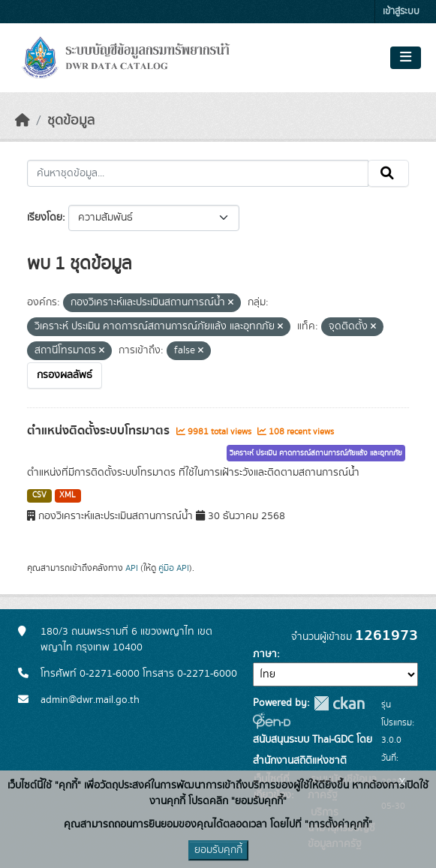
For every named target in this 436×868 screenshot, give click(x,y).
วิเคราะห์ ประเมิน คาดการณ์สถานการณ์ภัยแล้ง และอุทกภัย (316, 453)
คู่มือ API (174, 568)
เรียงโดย (45, 218)
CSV (39, 495)
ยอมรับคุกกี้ (218, 850)
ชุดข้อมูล (71, 121)
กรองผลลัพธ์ (65, 375)
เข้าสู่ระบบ (401, 12)
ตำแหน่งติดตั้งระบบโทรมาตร (100, 431)
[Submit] (388, 173)
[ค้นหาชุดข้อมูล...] (198, 173)
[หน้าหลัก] (23, 121)
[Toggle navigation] (406, 58)
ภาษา (265, 654)
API (132, 568)
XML (68, 495)
